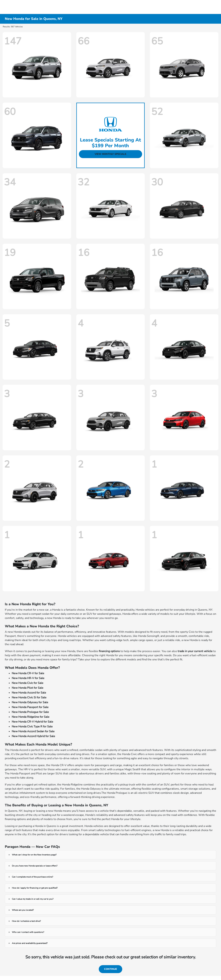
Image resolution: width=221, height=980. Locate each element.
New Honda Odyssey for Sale (30, 702)
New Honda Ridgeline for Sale (31, 717)
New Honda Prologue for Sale (30, 712)
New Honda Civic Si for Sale (29, 698)
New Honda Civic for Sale (28, 683)
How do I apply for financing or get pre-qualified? (35, 888)
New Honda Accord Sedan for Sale (33, 731)
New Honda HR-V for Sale (28, 678)
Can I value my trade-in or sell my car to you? (33, 899)
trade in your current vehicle (195, 651)
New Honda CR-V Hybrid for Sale (32, 722)
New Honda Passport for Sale (30, 707)
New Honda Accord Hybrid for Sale (33, 736)
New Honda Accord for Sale (29, 693)
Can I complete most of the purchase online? (32, 877)
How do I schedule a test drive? (26, 921)
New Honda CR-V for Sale (28, 673)
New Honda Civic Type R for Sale (32, 727)
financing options (109, 651)
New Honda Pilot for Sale (28, 688)
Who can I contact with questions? (28, 932)
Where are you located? (23, 910)
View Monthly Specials (110, 154)
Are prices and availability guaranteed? (30, 943)
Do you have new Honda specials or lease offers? (35, 866)
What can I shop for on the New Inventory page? (34, 855)
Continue (110, 969)
